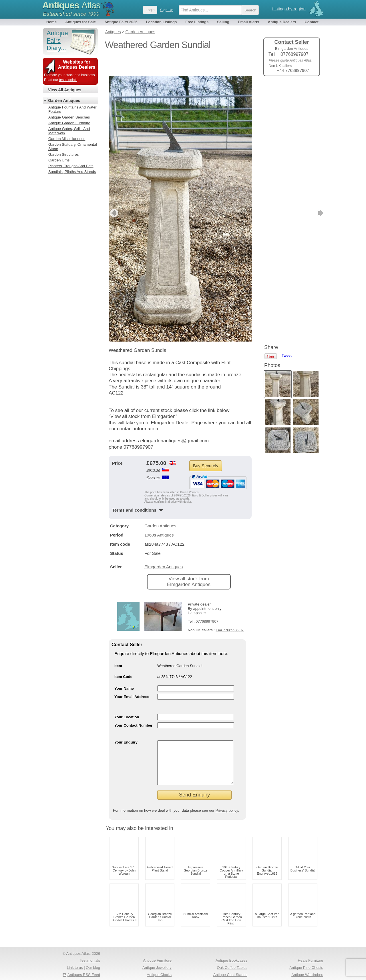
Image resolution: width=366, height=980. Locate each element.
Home (51, 22)
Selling (223, 22)
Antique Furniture (157, 950)
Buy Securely (206, 447)
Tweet (287, 90)
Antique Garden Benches (69, 117)
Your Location (127, 698)
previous (113, 194)
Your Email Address (132, 678)
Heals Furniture (310, 950)
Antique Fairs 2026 (121, 22)
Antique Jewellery (157, 957)
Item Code (123, 658)
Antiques (71, 5)
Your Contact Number (133, 706)
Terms (69, 971)
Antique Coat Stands (230, 964)
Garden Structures (63, 154)
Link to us (75, 957)
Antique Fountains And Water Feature (72, 109)
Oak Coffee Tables (232, 957)
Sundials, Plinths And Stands (72, 172)
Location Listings (162, 22)
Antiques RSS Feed (84, 964)
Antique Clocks (159, 964)
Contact (311, 22)
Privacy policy (227, 800)
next (247, 194)
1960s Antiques (159, 516)
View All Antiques (65, 90)
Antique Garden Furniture (69, 123)
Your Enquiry (126, 723)
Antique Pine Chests (306, 957)
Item (118, 647)
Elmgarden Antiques (164, 548)
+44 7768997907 (230, 611)
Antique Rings (160, 971)
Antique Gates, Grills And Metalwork (69, 131)
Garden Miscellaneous (67, 139)
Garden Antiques (160, 507)
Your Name (124, 670)
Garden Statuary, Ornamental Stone (73, 147)
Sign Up (167, 10)
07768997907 (207, 603)
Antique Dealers (282, 22)
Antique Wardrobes (307, 964)
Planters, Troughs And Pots (71, 166)
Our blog (93, 957)
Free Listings (197, 22)
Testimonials (90, 950)
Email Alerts (249, 22)
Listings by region (289, 9)
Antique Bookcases (231, 950)
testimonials (68, 80)
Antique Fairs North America (224, 971)
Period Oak (314, 971)
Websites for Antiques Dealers (77, 65)
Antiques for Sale (80, 22)
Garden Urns (59, 160)
